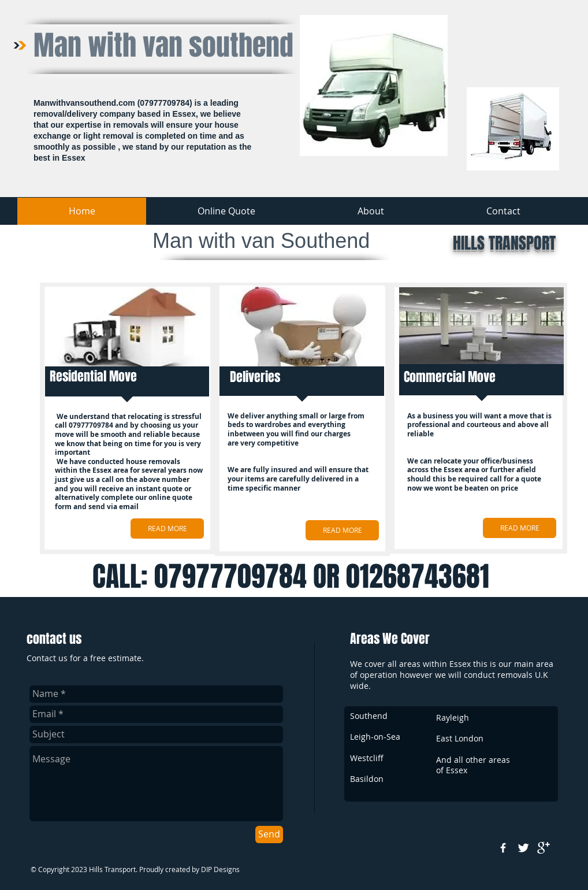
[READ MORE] (167, 529)
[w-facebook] (503, 848)
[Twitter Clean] (523, 848)
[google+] (544, 848)
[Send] (269, 835)
